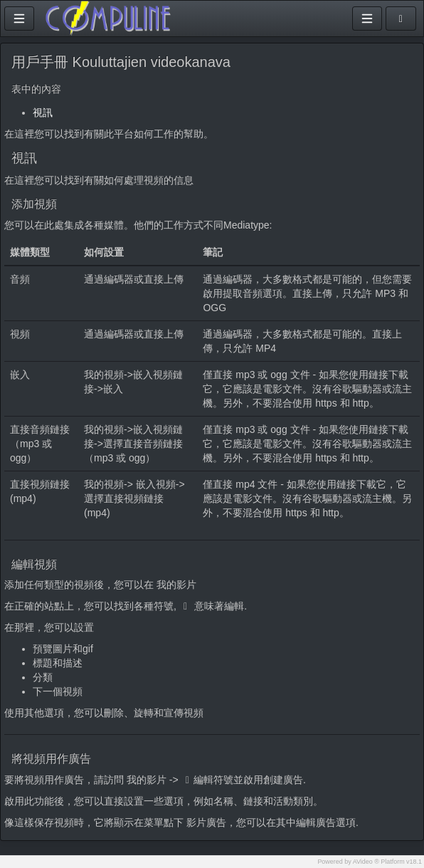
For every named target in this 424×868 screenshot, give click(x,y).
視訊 (43, 113)
